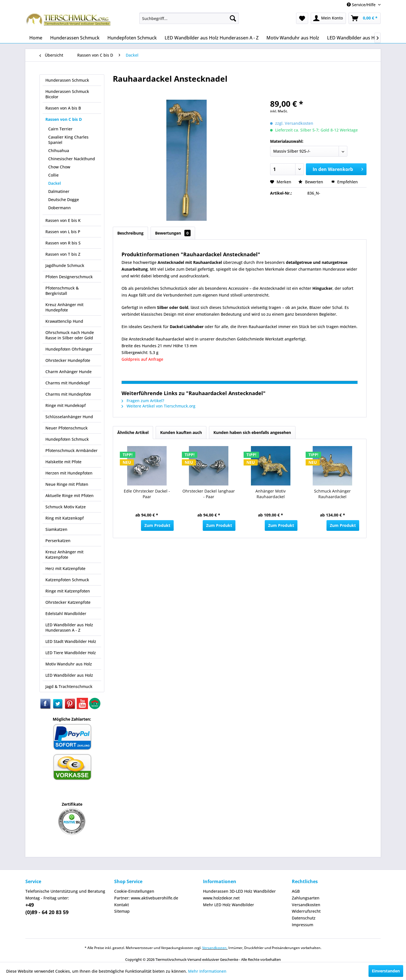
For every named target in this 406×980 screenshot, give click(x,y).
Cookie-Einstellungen (134, 891)
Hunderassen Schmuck (67, 80)
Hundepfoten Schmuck (67, 439)
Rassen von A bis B (63, 108)
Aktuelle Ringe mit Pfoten (69, 495)
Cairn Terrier (60, 129)
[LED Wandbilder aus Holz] (354, 38)
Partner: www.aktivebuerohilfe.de (146, 898)
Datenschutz (304, 918)
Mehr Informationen (207, 971)
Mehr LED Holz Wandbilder (229, 905)
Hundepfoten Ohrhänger (69, 349)
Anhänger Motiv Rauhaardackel (271, 494)
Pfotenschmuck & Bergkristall (62, 291)
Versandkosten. (215, 948)
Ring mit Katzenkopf (65, 518)
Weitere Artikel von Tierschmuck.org (158, 406)
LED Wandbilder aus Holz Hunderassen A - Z (69, 627)
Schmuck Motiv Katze (66, 507)
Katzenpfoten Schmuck (67, 580)
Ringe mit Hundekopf (66, 405)
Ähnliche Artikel (133, 432)
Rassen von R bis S (63, 243)
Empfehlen (345, 182)
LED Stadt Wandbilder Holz (71, 641)
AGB (296, 891)
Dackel (55, 183)
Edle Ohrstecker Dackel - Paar (147, 494)
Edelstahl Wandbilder (66, 613)
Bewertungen (173, 233)
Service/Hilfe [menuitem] (362, 5)
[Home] (36, 38)
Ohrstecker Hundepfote (68, 360)
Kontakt (122, 905)
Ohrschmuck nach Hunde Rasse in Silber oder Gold (70, 335)
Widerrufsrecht (306, 911)
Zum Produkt (157, 525)
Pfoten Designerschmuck (69, 277)
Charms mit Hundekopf (68, 383)
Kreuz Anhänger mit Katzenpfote (64, 554)
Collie (53, 175)
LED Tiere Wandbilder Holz (71, 653)
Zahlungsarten (306, 898)
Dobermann (59, 208)
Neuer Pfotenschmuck (67, 428)
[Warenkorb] (365, 18)
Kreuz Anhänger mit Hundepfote (64, 307)
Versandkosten (306, 905)
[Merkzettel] (302, 18)
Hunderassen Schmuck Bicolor (67, 94)
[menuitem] (189, 18)
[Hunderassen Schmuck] (75, 38)
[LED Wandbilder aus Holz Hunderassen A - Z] (212, 38)
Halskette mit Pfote (63, 462)
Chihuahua (59, 151)
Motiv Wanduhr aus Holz (69, 664)
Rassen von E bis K (63, 220)
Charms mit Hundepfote (68, 394)
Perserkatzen (58, 541)
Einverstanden (386, 971)
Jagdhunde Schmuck (65, 265)
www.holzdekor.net (221, 898)
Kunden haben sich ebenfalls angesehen (252, 432)
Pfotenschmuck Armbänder (71, 450)
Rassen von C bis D (64, 119)
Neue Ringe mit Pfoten (67, 484)
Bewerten (311, 182)
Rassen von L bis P (63, 232)
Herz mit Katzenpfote (65, 568)
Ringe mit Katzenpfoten (68, 591)
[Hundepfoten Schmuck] (132, 38)
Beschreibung (130, 233)
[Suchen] (233, 18)
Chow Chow (59, 167)
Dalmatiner (59, 191)
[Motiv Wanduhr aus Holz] (293, 38)
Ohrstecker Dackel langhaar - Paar (209, 494)
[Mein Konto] (328, 18)
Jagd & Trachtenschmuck (69, 686)
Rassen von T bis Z (63, 254)
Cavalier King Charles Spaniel (68, 140)
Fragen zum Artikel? (143, 401)
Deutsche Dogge (64, 200)
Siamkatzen (56, 529)
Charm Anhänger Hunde (69, 372)
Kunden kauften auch (181, 432)
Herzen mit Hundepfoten (69, 473)
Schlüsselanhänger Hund (69, 417)
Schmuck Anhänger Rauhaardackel (332, 494)
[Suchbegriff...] (189, 18)
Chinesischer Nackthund (72, 159)
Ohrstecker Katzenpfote (68, 602)
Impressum (303, 925)
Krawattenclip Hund (64, 321)
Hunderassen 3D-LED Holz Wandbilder (239, 891)
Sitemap (122, 911)
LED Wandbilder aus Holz (69, 675)
